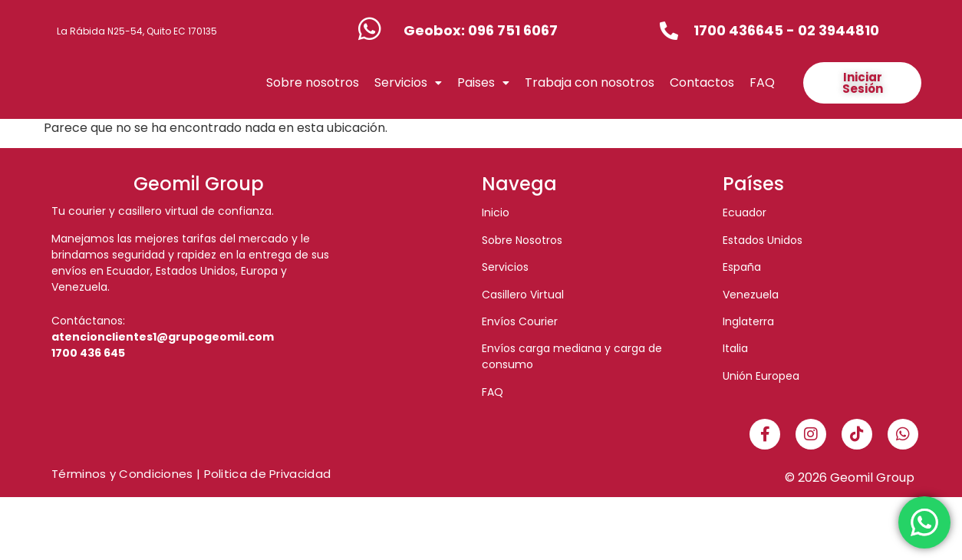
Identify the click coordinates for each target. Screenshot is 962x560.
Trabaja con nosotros (590, 114)
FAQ (762, 114)
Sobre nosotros (313, 114)
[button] (408, 114)
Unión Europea (761, 439)
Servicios (408, 114)
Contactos (702, 114)
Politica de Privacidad (268, 537)
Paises (483, 114)
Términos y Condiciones (122, 537)
